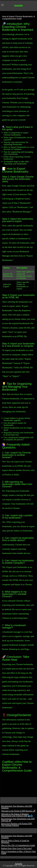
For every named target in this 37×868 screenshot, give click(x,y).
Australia (19, 5)
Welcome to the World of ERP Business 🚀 (18, 811)
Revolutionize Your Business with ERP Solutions (17, 807)
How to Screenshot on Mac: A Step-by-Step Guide (18, 852)
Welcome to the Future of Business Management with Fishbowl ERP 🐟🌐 (17, 815)
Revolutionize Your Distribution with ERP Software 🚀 (18, 820)
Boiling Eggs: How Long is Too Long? (17, 848)
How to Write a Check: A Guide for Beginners (15, 841)
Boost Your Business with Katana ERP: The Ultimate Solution (17, 824)
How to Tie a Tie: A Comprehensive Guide (18, 845)
